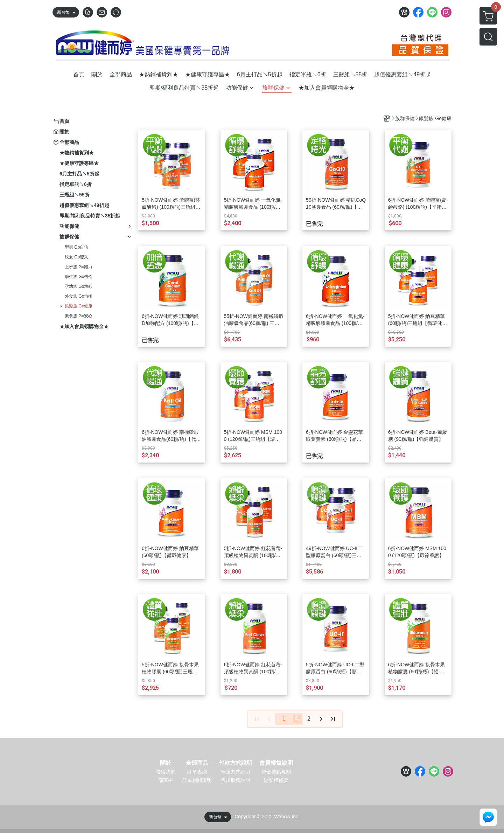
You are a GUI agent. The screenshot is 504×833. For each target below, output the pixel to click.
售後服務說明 (236, 780)
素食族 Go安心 (79, 316)
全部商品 (197, 763)
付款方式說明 (236, 763)
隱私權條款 (276, 780)
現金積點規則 (276, 772)
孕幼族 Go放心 (79, 286)
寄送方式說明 (236, 772)
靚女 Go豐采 (76, 257)
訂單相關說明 (197, 780)
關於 (166, 763)
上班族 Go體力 (79, 267)
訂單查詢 (197, 772)
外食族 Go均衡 (79, 296)
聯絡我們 (166, 772)
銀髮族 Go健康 (79, 306)
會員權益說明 (276, 763)
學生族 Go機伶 (79, 277)
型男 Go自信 (76, 247)
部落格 (166, 780)
